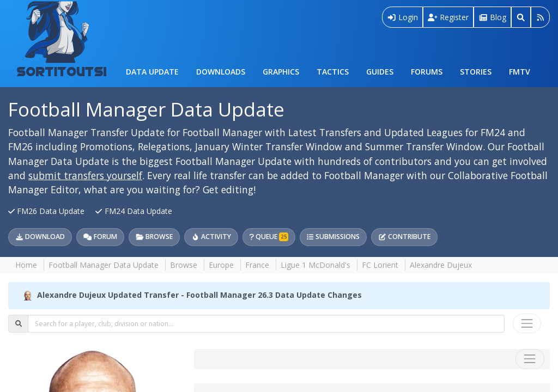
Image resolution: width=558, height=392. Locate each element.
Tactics (333, 72)
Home (26, 265)
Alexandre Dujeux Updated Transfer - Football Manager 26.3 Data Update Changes (199, 295)
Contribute (404, 237)
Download (40, 237)
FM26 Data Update (47, 211)
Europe (221, 265)
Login (403, 17)
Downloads (221, 72)
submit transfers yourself (85, 175)
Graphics (281, 72)
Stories (476, 72)
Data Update (152, 72)
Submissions (333, 237)
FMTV (520, 72)
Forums (427, 72)
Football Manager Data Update (146, 109)
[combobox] (266, 323)
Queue (269, 237)
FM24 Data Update (134, 211)
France (257, 265)
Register (448, 17)
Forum (100, 237)
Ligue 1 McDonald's (316, 265)
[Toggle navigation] (527, 323)
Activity (211, 237)
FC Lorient (380, 265)
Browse (154, 237)
